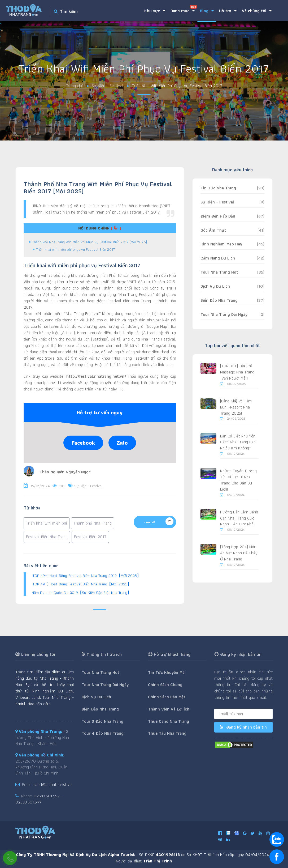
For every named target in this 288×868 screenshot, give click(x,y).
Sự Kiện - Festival (108, 86)
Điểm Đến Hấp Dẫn (218, 216)
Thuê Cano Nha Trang (169, 721)
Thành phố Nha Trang (93, 523)
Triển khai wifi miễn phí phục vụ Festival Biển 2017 (76, 249)
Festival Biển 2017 (90, 537)
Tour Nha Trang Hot (219, 272)
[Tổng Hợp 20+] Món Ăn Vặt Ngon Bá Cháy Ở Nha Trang (239, 553)
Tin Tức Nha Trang (218, 188)
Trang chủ (75, 86)
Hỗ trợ (228, 11)
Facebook (83, 443)
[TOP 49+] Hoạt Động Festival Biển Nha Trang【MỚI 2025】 (81, 584)
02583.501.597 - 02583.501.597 (39, 799)
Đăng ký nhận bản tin (243, 727)
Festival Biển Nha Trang (47, 537)
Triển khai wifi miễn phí (47, 523)
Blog (207, 11)
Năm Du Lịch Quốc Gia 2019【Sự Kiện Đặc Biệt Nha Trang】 (81, 593)
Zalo (122, 443)
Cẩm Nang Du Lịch (218, 258)
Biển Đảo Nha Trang (219, 300)
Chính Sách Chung (165, 685)
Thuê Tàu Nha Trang (167, 733)
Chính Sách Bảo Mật (167, 697)
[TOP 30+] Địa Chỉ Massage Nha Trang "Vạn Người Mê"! (237, 372)
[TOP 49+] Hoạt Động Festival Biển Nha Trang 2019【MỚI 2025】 (86, 576)
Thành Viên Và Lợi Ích (169, 709)
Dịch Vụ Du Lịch (215, 286)
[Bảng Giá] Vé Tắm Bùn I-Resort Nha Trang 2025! (236, 407)
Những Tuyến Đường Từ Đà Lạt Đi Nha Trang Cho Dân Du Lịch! (238, 480)
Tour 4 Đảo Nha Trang (103, 733)
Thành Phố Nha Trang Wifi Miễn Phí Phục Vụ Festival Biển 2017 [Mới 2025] (90, 242)
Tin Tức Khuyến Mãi (167, 672)
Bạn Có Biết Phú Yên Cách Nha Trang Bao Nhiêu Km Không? (238, 442)
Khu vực (155, 11)
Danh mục (184, 9)
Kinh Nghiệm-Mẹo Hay (221, 244)
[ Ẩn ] (116, 228)
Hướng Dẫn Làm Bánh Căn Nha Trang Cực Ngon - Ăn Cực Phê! (239, 518)
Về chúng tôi (257, 11)
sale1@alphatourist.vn (53, 784)
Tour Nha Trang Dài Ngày (224, 314)
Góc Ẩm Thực (213, 230)
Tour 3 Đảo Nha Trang (102, 721)
